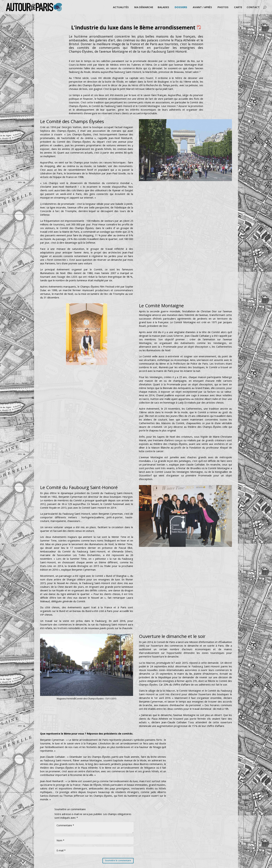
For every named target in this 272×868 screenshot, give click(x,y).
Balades (163, 7)
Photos (223, 7)
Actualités (121, 7)
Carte (238, 7)
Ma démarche (144, 7)
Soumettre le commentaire (118, 860)
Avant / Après (202, 7)
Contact (253, 7)
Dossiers (181, 7)
